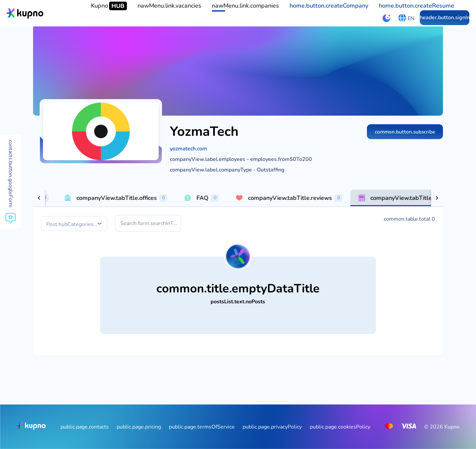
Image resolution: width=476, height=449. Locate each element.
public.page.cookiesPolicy (340, 427)
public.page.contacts (85, 427)
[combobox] (75, 224)
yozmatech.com (188, 149)
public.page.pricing (139, 427)
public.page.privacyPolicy (272, 427)
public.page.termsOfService (202, 427)
